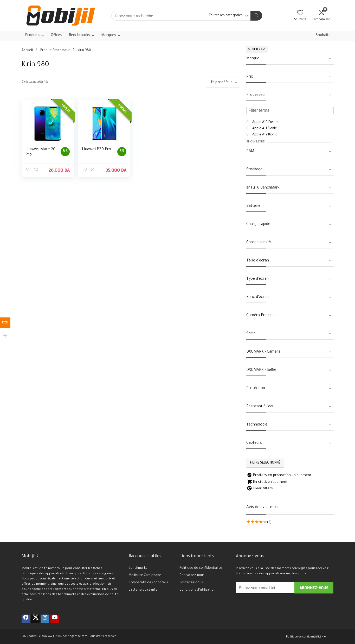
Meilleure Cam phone (145, 576)
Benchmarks (79, 36)
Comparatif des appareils (148, 583)
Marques (109, 36)
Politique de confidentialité (201, 568)
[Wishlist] (300, 15)
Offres (56, 36)
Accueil (27, 51)
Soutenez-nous (191, 583)
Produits (32, 36)
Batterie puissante (143, 590)
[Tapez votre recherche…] (256, 16)
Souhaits (323, 36)
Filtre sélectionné (265, 463)
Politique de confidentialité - (305, 637)
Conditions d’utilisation (197, 590)
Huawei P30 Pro (96, 150)
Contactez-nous (192, 576)
